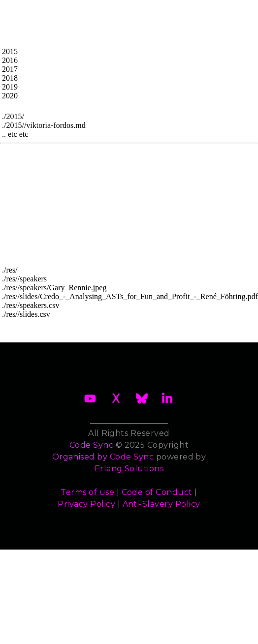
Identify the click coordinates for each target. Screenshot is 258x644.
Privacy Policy (86, 504)
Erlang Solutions (129, 469)
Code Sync (132, 457)
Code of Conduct (157, 492)
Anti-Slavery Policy (161, 504)
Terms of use (87, 492)
